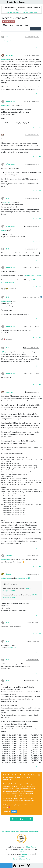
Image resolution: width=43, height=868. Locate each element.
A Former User (10, 37)
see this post (6, 41)
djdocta (8, 574)
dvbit (8, 198)
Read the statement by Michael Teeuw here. (22, 12)
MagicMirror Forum (16, 2)
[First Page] (13, 819)
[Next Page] (26, 819)
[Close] (39, 775)
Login (14, 812)
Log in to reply (35, 29)
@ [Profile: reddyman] (6, 105)
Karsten (21, 852)
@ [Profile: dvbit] (4, 230)
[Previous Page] (17, 819)
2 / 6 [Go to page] (21, 819)
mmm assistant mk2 (23, 578)
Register (7, 812)
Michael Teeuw (30, 847)
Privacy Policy (25, 859)
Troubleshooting (9, 22)
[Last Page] (30, 819)
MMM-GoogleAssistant (33, 276)
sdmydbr (9, 556)
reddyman (9, 55)
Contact (16, 859)
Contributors (22, 856)
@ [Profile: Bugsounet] (6, 59)
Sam (22, 849)
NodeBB (24, 854)
